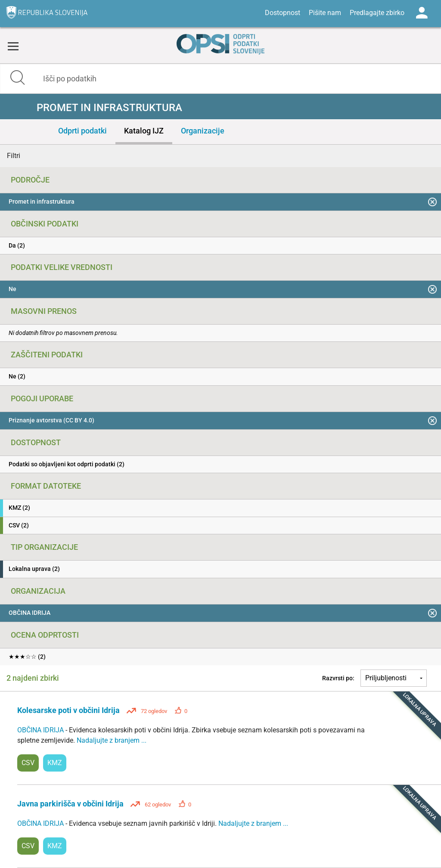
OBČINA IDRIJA (41, 730)
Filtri (14, 156)
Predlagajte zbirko (377, 13)
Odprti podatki (82, 131)
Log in (422, 13)
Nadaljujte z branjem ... (112, 740)
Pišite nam (325, 13)
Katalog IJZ (144, 131)
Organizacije (203, 131)
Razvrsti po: (338, 678)
